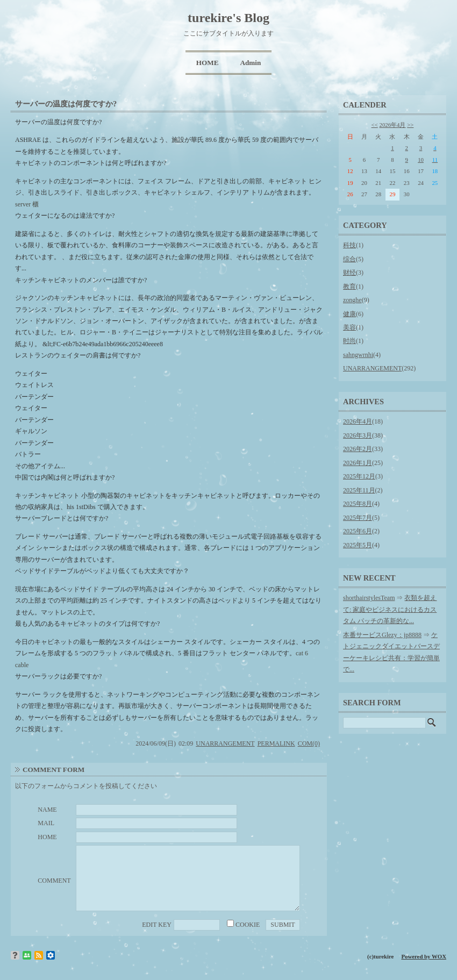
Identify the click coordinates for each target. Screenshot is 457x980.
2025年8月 (358, 504)
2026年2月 (358, 449)
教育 (349, 287)
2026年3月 (358, 435)
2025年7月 (358, 518)
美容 (349, 327)
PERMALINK (276, 743)
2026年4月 (393, 125)
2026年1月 (358, 463)
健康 (349, 314)
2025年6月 (358, 531)
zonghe (352, 300)
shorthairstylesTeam (369, 598)
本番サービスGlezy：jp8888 (382, 635)
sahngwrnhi (358, 355)
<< (375, 125)
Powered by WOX (424, 956)
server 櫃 (27, 204)
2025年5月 (358, 545)
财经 (349, 273)
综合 (349, 259)
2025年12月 (359, 476)
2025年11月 (359, 490)
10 (421, 160)
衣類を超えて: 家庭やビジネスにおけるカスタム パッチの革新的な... (390, 609)
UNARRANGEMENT (225, 743)
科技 (349, 245)
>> (410, 125)
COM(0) (309, 743)
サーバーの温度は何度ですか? (66, 104)
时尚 (349, 341)
